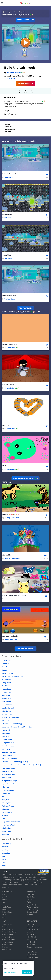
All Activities (6, 661)
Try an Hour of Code (11, 656)
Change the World (8, 743)
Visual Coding (6, 844)
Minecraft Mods (7, 944)
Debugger (5, 815)
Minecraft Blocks (8, 937)
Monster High (6, 730)
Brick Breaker (6, 702)
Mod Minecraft (7, 698)
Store (3, 917)
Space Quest (6, 733)
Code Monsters (7, 705)
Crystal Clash (6, 793)
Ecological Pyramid (8, 774)
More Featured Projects (26, 649)
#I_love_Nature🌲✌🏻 (16, 73)
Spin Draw (5, 809)
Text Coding (6, 853)
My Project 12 (7, 425)
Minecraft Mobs (7, 934)
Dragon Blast (6, 679)
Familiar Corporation (12, 558)
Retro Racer (6, 749)
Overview (31, 894)
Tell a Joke (5, 800)
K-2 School (31, 942)
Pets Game (5, 736)
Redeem (30, 902)
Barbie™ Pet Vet (7, 673)
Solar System (6, 787)
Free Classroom (33, 929)
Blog (3, 894)
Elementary (31, 932)
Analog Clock (6, 831)
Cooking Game (7, 740)
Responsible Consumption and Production (17, 727)
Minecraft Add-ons (8, 939)
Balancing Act (6, 711)
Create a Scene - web (10, 344)
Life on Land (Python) (9, 759)
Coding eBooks (7, 912)
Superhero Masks (8, 771)
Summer (30, 915)
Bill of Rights (6, 828)
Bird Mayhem (6, 803)
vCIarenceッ (9, 218)
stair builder (7, 555)
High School (31, 937)
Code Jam (5, 947)
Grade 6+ (5, 670)
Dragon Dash (6, 689)
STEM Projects (32, 955)
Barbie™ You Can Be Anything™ (13, 676)
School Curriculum (34, 927)
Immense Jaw (9, 599)
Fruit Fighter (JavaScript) (10, 717)
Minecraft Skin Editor (9, 932)
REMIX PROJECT (25, 83)
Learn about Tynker (26, 20)
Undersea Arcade (8, 806)
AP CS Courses (32, 939)
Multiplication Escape (9, 781)
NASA (4, 796)
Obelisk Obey (7, 214)
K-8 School (31, 944)
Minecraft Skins (7, 929)
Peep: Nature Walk (8, 825)
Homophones (6, 777)
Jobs (3, 904)
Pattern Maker (7, 812)
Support (4, 899)
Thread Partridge (11, 639)
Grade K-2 (5, 664)
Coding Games (7, 924)
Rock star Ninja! (8, 385)
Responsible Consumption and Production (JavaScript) (21, 765)
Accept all (27, 972)
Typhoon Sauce (10, 299)
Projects (22, 12)
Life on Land (6, 721)
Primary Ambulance (12, 518)
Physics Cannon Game (10, 784)
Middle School (32, 934)
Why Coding (31, 904)
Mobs (4, 866)
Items (4, 859)
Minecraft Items (7, 942)
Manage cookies (10, 972)
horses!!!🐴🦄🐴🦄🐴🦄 (11, 514)
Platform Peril (7, 755)
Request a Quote (33, 957)
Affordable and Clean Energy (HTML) (15, 762)
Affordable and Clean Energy (12, 724)
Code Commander (8, 746)
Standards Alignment (35, 947)
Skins (4, 856)
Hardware (5, 834)
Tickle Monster (7, 714)
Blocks (4, 863)
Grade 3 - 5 (5, 667)
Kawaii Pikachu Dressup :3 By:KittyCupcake (15, 595)
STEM (4, 819)
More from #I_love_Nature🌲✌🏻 (25, 478)
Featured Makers (33, 907)
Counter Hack (7, 692)
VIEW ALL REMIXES (25, 308)
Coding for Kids (10, 12)
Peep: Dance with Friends (11, 822)
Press (4, 902)
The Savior (8, 258)
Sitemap (4, 909)
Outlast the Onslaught (10, 752)
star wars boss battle (10, 636)
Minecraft (5, 847)
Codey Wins (7, 255)
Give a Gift (31, 899)
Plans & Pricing (32, 909)
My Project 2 (7, 466)
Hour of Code (6, 950)
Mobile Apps (6, 907)
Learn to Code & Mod (12, 839)
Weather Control (8, 708)
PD (28, 950)
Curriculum (31, 897)
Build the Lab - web (9, 174)
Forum (4, 915)
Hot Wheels (6, 686)
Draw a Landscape (8, 768)
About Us (5, 897)
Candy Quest (6, 683)
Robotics (5, 850)
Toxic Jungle (6, 695)
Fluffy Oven (9, 177)
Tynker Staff (10, 78)
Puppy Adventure (8, 790)
